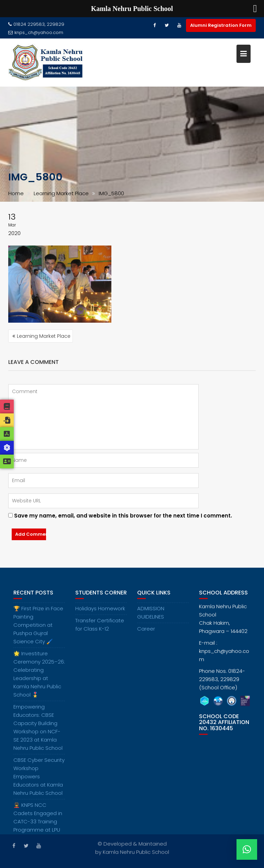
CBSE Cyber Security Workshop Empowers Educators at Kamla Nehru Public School (39, 781)
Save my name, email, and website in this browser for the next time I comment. (123, 516)
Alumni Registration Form (221, 25)
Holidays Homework (100, 613)
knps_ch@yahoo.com (36, 32)
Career (146, 633)
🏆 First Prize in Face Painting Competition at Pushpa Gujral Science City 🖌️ (38, 630)
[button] (247, 849)
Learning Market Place (44, 336)
